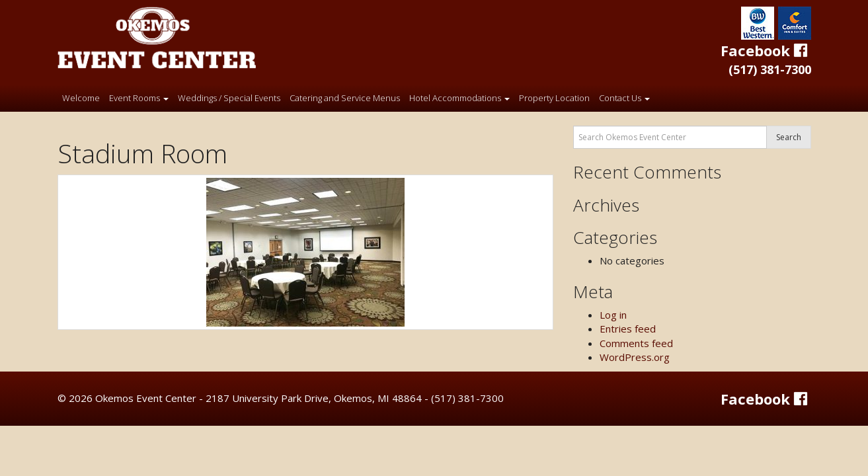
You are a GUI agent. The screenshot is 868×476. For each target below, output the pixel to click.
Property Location (554, 98)
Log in (613, 315)
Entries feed (628, 329)
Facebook (766, 50)
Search (789, 137)
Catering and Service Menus (345, 98)
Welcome (81, 98)
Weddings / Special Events (229, 98)
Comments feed (636, 343)
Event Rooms (139, 98)
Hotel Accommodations (459, 98)
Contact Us (624, 98)
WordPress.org (635, 357)
